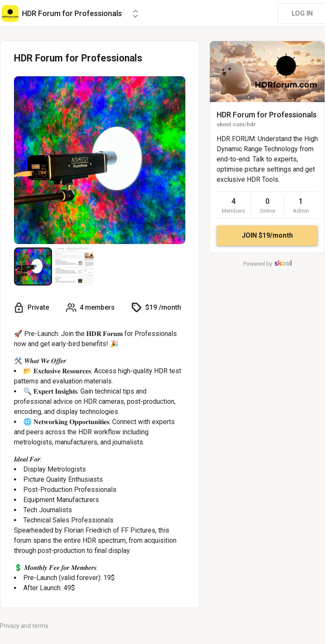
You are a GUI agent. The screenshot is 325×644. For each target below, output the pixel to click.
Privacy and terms (24, 626)
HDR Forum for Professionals (267, 115)
